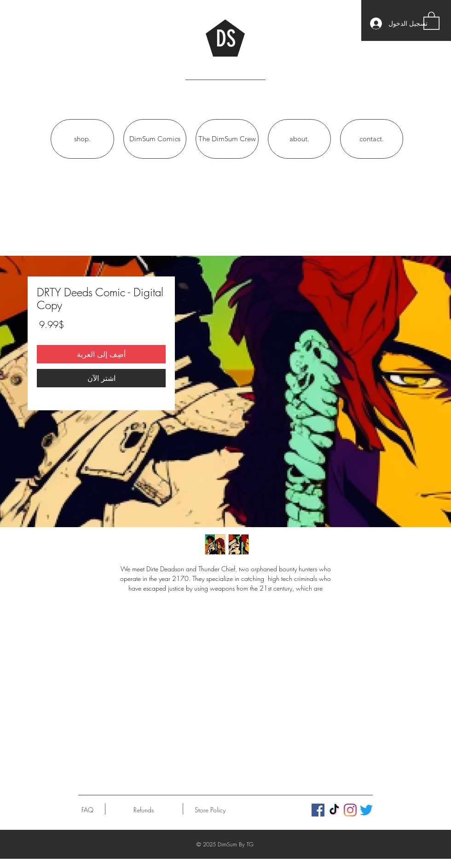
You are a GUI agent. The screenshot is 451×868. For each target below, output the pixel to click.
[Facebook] (318, 810)
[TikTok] (334, 810)
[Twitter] (366, 810)
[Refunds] (143, 810)
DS (226, 39)
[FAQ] (87, 810)
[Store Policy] (210, 810)
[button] (431, 20)
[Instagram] (350, 810)
